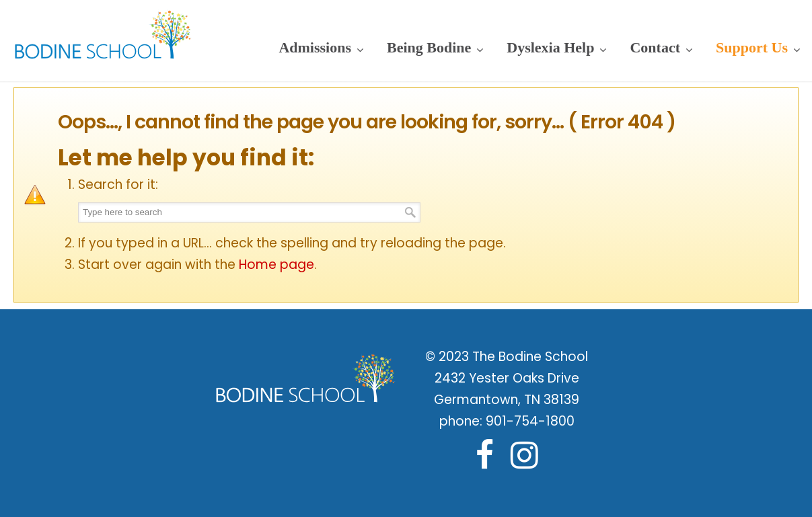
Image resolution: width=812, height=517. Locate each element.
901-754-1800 (530, 421)
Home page (276, 265)
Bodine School (103, 34)
